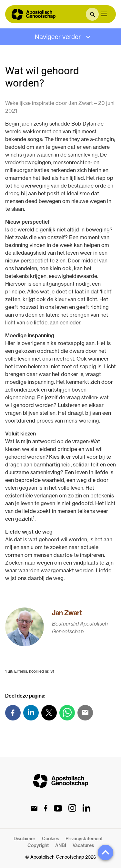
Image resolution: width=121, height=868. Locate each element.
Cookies (50, 839)
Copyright (38, 845)
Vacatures (83, 845)
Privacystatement (84, 839)
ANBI (61, 845)
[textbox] (92, 14)
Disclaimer (25, 839)
